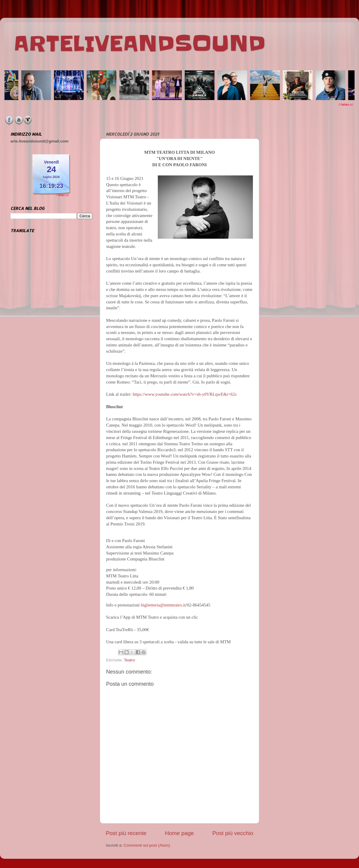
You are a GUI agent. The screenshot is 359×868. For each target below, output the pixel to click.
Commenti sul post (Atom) (147, 845)
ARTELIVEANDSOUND (140, 44)
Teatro (130, 660)
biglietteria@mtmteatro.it (163, 605)
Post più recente (126, 833)
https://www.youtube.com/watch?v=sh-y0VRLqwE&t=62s (185, 394)
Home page (179, 833)
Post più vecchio (233, 833)
